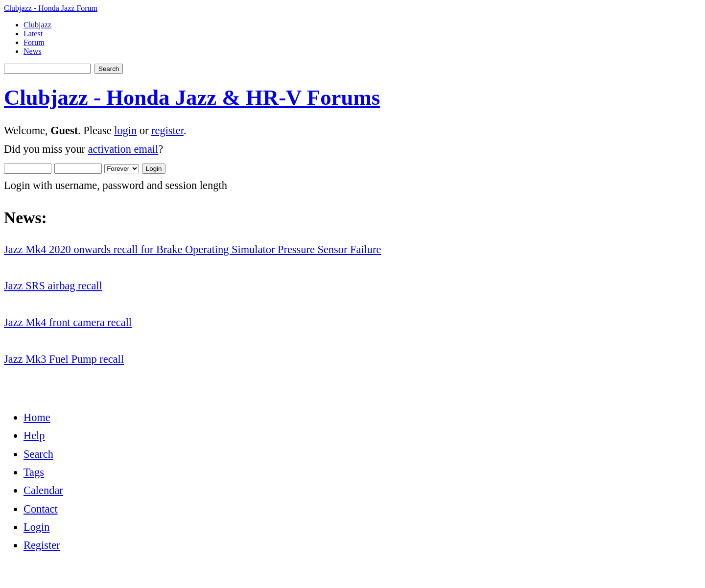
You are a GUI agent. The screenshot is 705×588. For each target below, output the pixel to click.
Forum (34, 42)
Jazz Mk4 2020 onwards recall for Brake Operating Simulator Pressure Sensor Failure (192, 249)
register (167, 130)
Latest (33, 34)
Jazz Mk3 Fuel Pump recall (64, 359)
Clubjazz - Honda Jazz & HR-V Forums (192, 97)
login (125, 130)
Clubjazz (37, 25)
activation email (123, 149)
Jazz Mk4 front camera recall (68, 322)
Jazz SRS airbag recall (53, 286)
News (32, 51)
